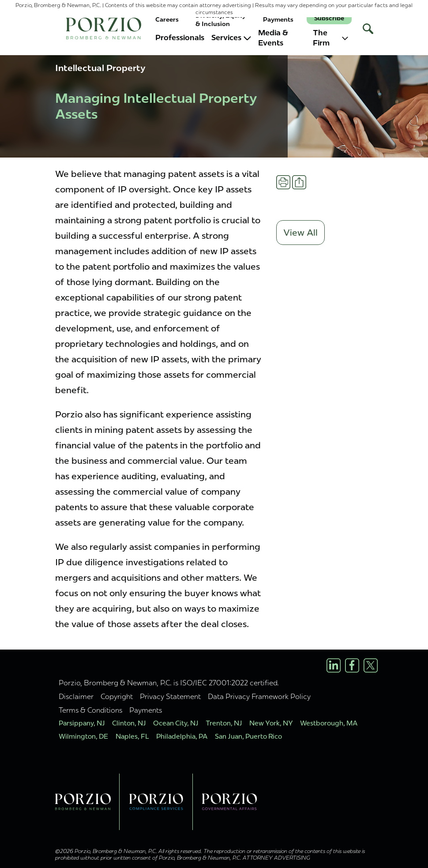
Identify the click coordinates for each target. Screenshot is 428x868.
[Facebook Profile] (352, 665)
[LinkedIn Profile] (334, 665)
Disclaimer (76, 696)
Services (231, 38)
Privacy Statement (170, 696)
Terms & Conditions (90, 710)
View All (300, 233)
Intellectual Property (100, 68)
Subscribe (329, 18)
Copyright (117, 696)
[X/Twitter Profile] (371, 665)
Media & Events (273, 38)
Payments (278, 20)
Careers (167, 20)
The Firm (330, 38)
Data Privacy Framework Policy (259, 696)
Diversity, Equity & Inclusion (221, 20)
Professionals (180, 38)
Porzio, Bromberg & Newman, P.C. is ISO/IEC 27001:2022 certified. (169, 683)
